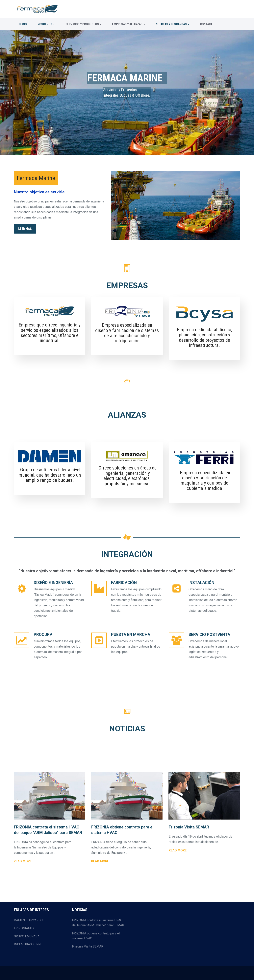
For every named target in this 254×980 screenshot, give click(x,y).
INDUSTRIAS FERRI (28, 944)
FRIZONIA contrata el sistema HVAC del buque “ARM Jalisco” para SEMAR (98, 923)
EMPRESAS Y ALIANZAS (129, 24)
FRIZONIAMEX (24, 928)
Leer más (25, 229)
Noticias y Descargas (173, 24)
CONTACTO (207, 24)
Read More (23, 861)
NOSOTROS (46, 24)
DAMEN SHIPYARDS (28, 920)
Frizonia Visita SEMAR (88, 946)
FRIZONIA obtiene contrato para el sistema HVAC (96, 936)
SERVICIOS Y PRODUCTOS (83, 24)
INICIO (23, 24)
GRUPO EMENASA (27, 936)
